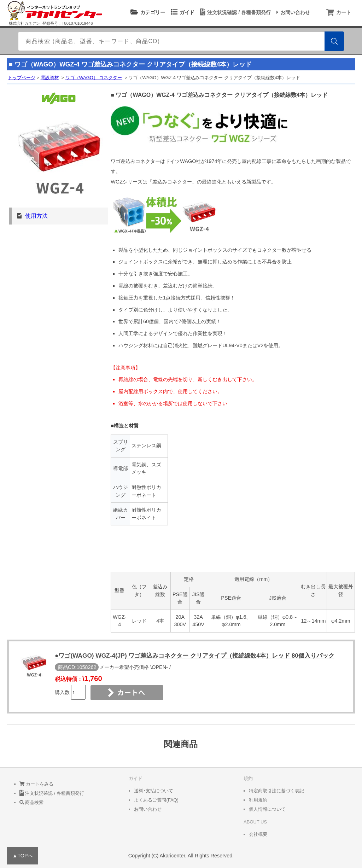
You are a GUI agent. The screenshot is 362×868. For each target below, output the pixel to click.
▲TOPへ (23, 856)
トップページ (22, 78)
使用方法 (36, 216)
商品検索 (32, 802)
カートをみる (37, 784)
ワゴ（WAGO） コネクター (94, 78)
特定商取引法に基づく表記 (276, 791)
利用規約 (258, 800)
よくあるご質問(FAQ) (156, 800)
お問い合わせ (292, 12)
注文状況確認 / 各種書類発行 (234, 12)
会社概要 (258, 834)
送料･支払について (154, 791)
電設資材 (50, 78)
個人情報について (267, 809)
